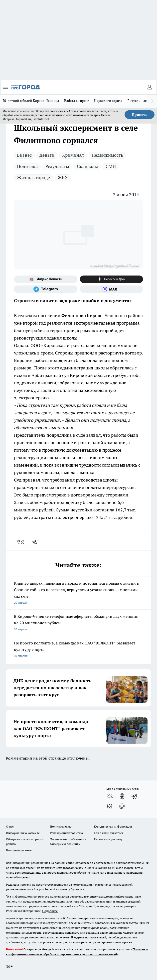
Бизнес (24, 155)
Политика (27, 166)
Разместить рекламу (108, 839)
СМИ (111, 166)
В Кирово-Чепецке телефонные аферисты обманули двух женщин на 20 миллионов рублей (78, 623)
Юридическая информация (113, 826)
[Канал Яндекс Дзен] (112, 279)
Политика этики (61, 826)
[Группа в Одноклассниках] (122, 796)
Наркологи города (108, 101)
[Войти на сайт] (150, 87)
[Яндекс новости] (46, 279)
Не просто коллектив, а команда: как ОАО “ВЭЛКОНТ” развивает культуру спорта (78, 650)
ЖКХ (63, 177)
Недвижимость (107, 155)
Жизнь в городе (33, 177)
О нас (10, 826)
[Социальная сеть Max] (112, 289)
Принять (140, 115)
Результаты (57, 166)
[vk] (21, 542)
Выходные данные (19, 850)
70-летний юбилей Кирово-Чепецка (31, 101)
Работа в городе (77, 101)
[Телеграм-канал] (46, 289)
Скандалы (87, 166)
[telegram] (36, 542)
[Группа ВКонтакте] (110, 796)
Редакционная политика (67, 833)
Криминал (73, 155)
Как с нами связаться (109, 833)
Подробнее (50, 911)
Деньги (47, 155)
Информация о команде (23, 833)
